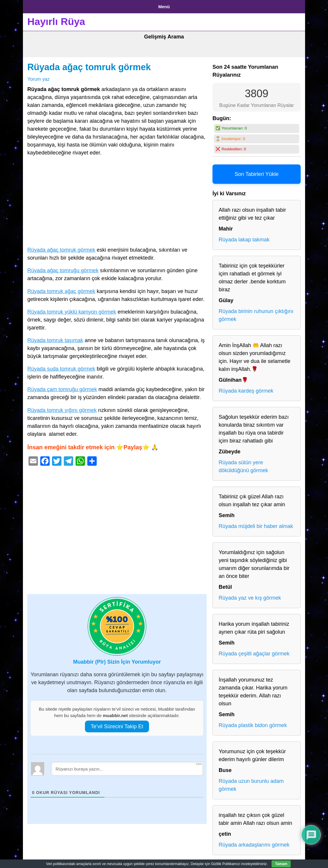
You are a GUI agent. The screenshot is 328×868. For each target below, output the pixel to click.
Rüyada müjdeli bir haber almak (256, 524)
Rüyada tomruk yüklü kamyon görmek (72, 309)
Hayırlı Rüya (56, 19)
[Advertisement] (117, 201)
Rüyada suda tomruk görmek (61, 367)
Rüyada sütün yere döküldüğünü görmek (243, 464)
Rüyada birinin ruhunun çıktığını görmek (256, 313)
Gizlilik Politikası (73, 5)
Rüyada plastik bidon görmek (253, 723)
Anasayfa (37, 5)
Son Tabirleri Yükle (256, 172)
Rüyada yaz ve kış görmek (250, 596)
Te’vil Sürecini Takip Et (117, 724)
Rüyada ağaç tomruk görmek (89, 65)
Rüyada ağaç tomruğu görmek (63, 268)
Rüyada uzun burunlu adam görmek (251, 783)
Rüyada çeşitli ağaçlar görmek (254, 652)
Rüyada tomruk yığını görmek (62, 408)
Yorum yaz (39, 77)
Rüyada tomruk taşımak (55, 338)
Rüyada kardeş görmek (246, 389)
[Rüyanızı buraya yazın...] (127, 766)
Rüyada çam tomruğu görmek (62, 387)
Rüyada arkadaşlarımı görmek (254, 843)
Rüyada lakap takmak (244, 238)
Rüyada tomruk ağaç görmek (61, 289)
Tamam (281, 864)
